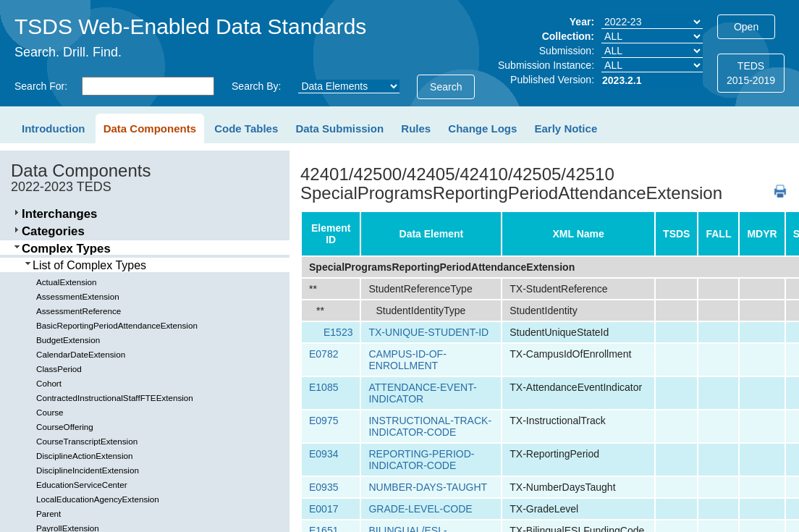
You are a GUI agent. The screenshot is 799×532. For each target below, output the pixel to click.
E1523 (338, 332)
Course (50, 412)
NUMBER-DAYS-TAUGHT (428, 487)
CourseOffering (65, 427)
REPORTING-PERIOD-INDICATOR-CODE (421, 460)
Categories (53, 231)
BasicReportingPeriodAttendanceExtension (117, 325)
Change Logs (482, 128)
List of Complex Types (89, 265)
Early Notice (566, 128)
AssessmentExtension (78, 296)
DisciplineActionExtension (84, 456)
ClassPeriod (59, 369)
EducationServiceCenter (82, 485)
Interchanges (59, 214)
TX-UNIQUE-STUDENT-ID (428, 332)
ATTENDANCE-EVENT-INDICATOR (422, 393)
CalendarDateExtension (81, 354)
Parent (48, 514)
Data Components (150, 128)
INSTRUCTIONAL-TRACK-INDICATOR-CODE (430, 426)
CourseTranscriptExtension (87, 441)
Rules (416, 128)
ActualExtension (67, 282)
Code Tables (246, 128)
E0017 (324, 509)
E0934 (324, 454)
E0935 (324, 487)
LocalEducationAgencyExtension (98, 499)
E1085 (324, 387)
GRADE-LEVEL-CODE (420, 509)
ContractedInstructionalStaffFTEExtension (115, 398)
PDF (775, 184)
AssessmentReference (79, 311)
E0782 (324, 354)
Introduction (53, 128)
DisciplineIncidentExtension (88, 470)
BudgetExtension (68, 340)
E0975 (324, 421)
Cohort (49, 383)
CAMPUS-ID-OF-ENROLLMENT (407, 360)
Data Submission (339, 128)
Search (446, 87)
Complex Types (66, 249)
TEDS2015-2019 (751, 73)
